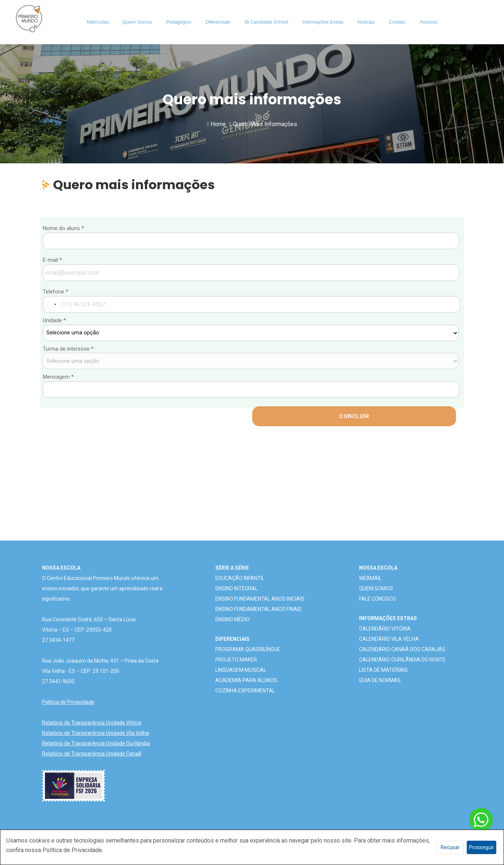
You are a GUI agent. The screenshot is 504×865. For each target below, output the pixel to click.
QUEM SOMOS (376, 588)
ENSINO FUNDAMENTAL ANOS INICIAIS (260, 599)
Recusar (450, 847)
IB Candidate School (266, 22)
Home (216, 124)
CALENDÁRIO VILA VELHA (389, 639)
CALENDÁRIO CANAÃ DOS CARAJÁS (402, 649)
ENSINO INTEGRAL (237, 588)
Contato (397, 22)
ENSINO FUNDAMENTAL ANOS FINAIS (258, 609)
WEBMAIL (370, 578)
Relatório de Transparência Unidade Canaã (92, 754)
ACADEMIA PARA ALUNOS (246, 680)
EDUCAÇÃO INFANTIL (240, 578)
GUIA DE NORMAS (380, 680)
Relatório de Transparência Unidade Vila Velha (95, 733)
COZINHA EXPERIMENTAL (245, 691)
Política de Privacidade (68, 702)
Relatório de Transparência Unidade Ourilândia (96, 743)
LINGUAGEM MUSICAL (241, 670)
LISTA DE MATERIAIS (383, 670)
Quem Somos (137, 22)
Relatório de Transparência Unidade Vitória (92, 723)
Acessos (429, 22)
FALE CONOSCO (378, 599)
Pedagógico (179, 22)
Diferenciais (218, 22)
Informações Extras (323, 22)
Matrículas (98, 22)
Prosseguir (482, 847)
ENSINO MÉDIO (232, 619)
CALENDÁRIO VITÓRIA (385, 629)
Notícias (366, 22)
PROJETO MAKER (236, 660)
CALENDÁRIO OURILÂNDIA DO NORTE (402, 660)
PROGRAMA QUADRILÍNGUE (248, 649)
